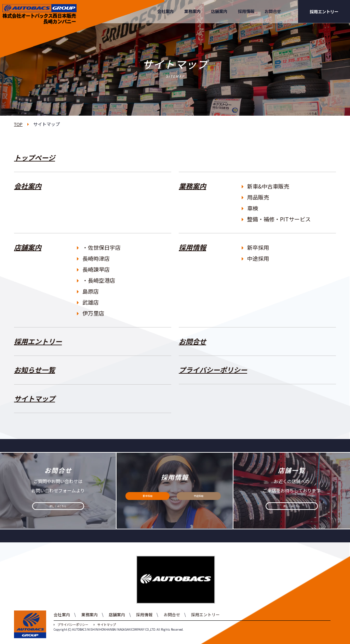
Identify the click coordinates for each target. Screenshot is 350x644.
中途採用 (255, 258)
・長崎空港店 (96, 280)
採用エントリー (324, 12)
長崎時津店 (93, 258)
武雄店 (88, 302)
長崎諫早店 (93, 269)
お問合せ (273, 11)
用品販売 (255, 197)
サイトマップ (35, 398)
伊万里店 (91, 313)
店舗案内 (219, 11)
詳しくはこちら (58, 508)
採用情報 (246, 11)
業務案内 (192, 11)
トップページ (35, 158)
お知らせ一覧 (35, 370)
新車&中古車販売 (265, 186)
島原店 (88, 291)
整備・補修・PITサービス (276, 219)
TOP (18, 124)
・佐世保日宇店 (99, 247)
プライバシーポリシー (213, 370)
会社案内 (165, 11)
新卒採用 (255, 247)
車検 (250, 208)
